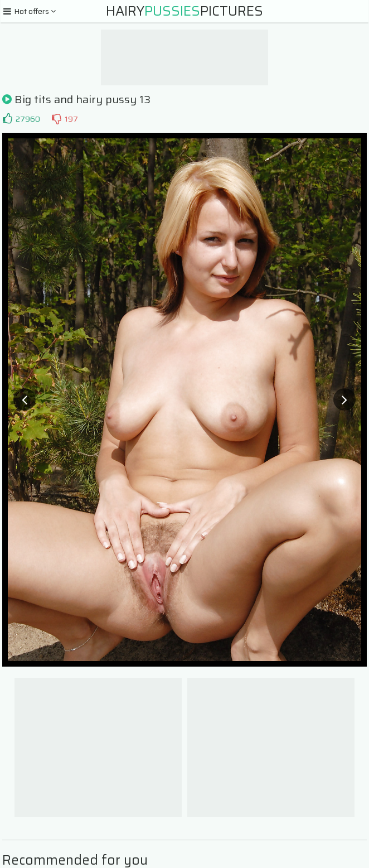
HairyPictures (184, 11)
